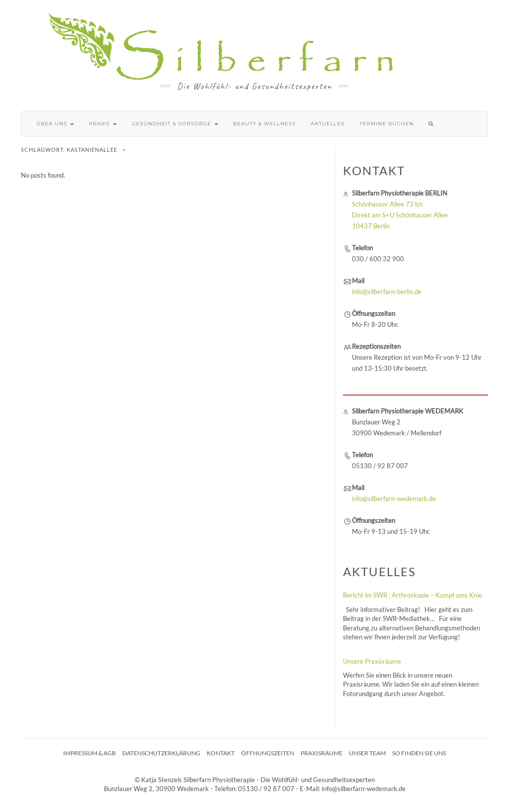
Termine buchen (386, 124)
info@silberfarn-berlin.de (387, 292)
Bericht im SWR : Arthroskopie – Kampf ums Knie (413, 595)
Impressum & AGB (89, 753)
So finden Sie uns (419, 753)
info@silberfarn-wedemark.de (394, 499)
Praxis (103, 124)
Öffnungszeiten (268, 753)
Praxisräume (322, 753)
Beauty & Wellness (265, 124)
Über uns (55, 124)
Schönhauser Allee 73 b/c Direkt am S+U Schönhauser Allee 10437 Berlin (400, 215)
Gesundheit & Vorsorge (175, 124)
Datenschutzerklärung (161, 753)
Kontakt (221, 753)
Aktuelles (328, 124)
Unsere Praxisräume (372, 661)
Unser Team (367, 753)
